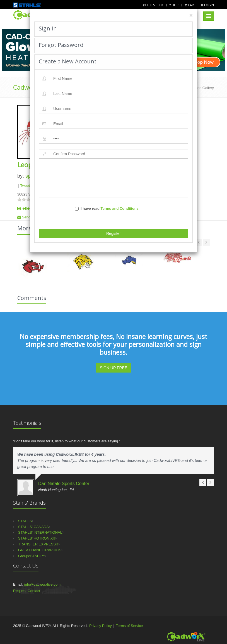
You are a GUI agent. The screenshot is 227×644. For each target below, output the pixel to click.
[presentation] (113, 178)
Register (113, 233)
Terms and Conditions (120, 208)
